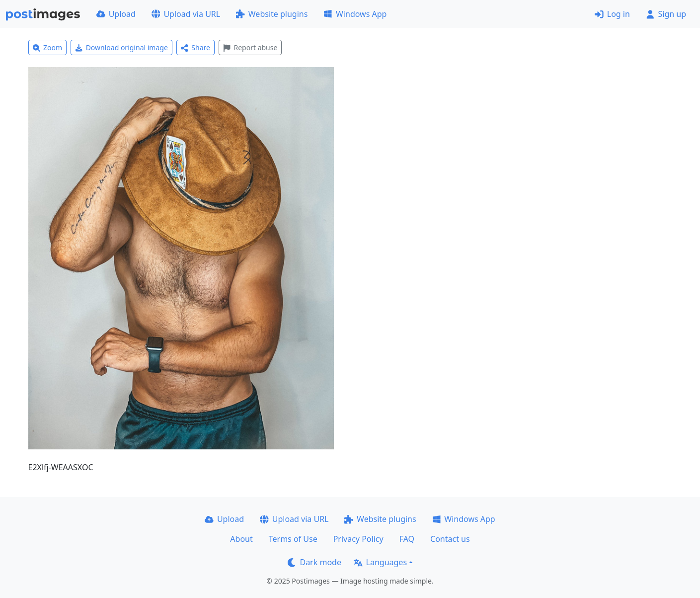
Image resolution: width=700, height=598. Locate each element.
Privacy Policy (358, 539)
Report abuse (250, 47)
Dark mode (314, 562)
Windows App (355, 14)
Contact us (450, 539)
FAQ (407, 539)
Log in (612, 14)
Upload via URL (186, 14)
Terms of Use (293, 539)
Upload (116, 14)
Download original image (121, 47)
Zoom (48, 47)
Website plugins (272, 14)
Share (195, 47)
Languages (380, 562)
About (241, 539)
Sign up (666, 14)
